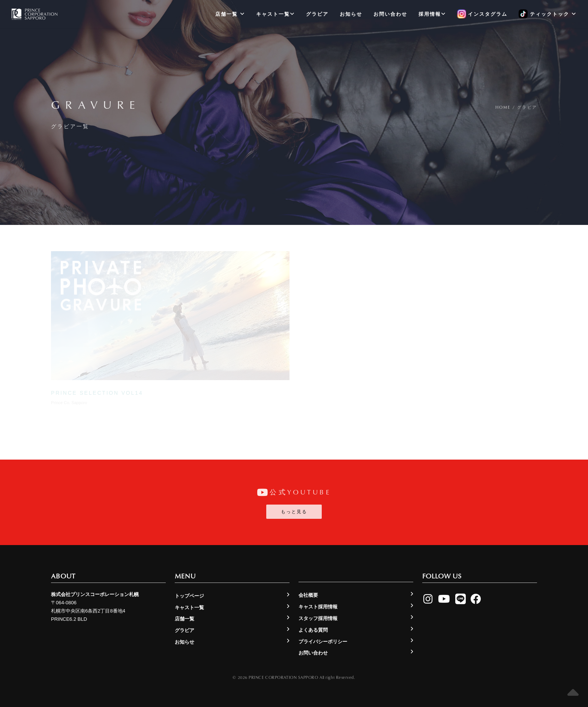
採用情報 (432, 14)
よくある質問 (313, 630)
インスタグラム (482, 14)
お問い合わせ (390, 14)
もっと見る (294, 512)
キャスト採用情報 (318, 607)
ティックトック (547, 14)
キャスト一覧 (275, 14)
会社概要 (308, 595)
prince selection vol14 (97, 393)
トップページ (189, 596)
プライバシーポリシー (323, 642)
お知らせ (351, 14)
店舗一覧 (230, 14)
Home (503, 107)
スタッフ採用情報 (318, 618)
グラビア (317, 14)
